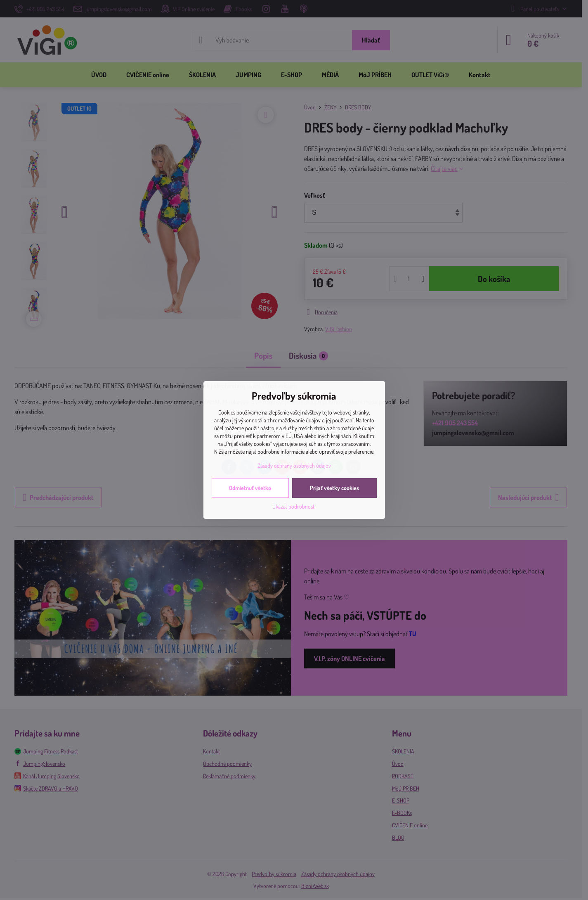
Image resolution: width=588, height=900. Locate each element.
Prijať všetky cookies (334, 488)
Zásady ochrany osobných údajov (294, 465)
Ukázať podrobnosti (294, 506)
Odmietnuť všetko (250, 488)
